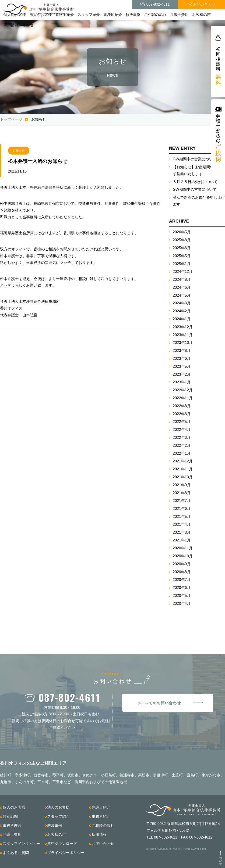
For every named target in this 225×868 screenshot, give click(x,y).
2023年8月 (182, 351)
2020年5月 (182, 596)
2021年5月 (182, 517)
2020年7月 (182, 580)
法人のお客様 (41, 15)
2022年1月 (182, 453)
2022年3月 (182, 438)
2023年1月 (182, 382)
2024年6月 (182, 287)
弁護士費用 (179, 15)
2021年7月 (182, 501)
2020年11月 (183, 548)
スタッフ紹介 (89, 15)
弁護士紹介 (65, 15)
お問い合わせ (103, 844)
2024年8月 (182, 279)
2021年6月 (182, 509)
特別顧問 (10, 816)
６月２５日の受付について (195, 182)
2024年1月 (182, 319)
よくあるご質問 (16, 853)
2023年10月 (183, 343)
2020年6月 (182, 588)
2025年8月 (182, 240)
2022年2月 (182, 445)
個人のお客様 (15, 15)
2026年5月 (182, 232)
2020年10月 (183, 556)
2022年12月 (183, 390)
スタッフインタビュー (21, 844)
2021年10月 (183, 477)
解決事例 (133, 15)
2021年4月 (182, 524)
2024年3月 (182, 303)
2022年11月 (183, 398)
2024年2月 (182, 311)
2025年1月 (182, 264)
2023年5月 (182, 366)
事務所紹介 (113, 15)
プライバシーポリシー (66, 853)
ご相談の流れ (155, 15)
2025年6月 (182, 248)
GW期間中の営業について (195, 159)
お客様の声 (201, 15)
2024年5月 (182, 295)
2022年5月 (182, 422)
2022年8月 (182, 406)
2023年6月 (182, 358)
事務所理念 (12, 826)
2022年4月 (182, 430)
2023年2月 (182, 374)
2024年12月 (183, 272)
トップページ (11, 119)
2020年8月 (182, 572)
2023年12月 (183, 327)
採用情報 (11, 25)
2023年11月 (183, 335)
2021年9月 (182, 485)
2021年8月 (182, 493)
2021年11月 (183, 469)
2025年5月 (182, 256)
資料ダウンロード (62, 844)
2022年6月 (182, 414)
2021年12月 (183, 461)
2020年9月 (182, 564)
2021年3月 (182, 532)
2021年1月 (182, 540)
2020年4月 (182, 603)
